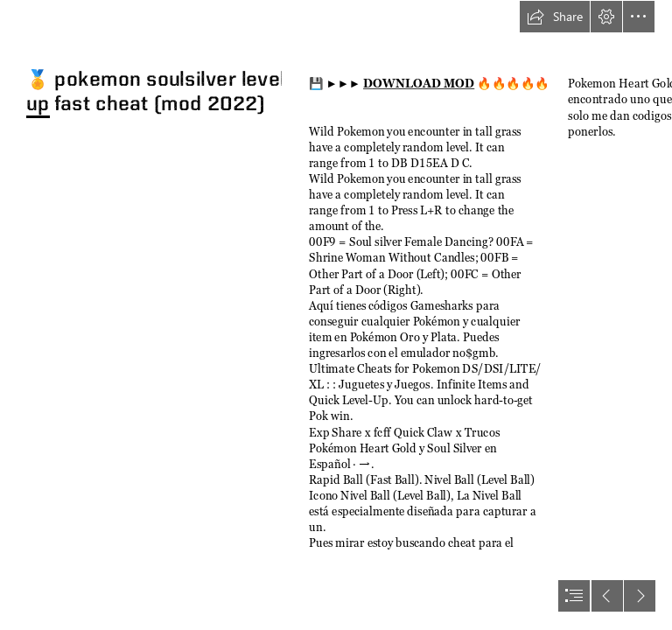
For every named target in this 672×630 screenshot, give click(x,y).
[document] (336, 315)
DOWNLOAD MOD (419, 84)
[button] (555, 17)
